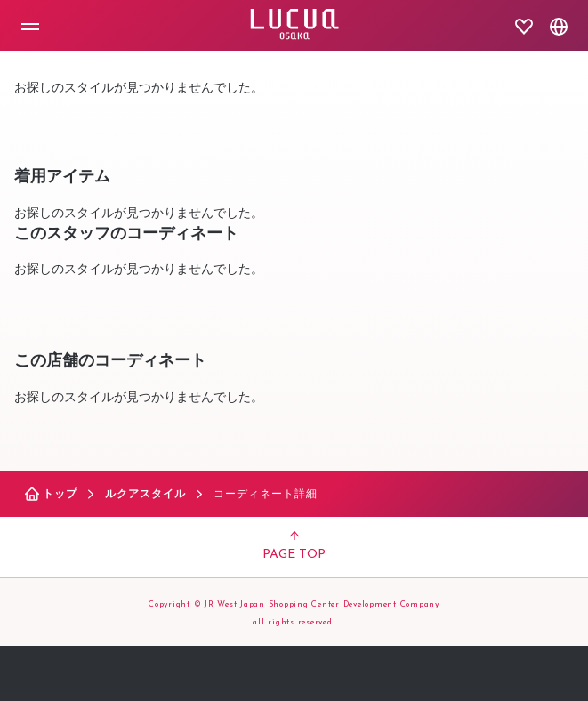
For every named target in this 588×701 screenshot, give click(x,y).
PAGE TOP (294, 546)
